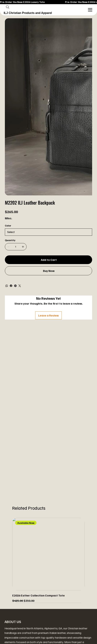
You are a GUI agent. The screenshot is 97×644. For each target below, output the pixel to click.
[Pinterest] (15, 286)
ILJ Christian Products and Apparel (28, 13)
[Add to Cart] (48, 260)
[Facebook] (11, 286)
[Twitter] (20, 286)
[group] (48, 560)
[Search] (8, 7)
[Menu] (90, 10)
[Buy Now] (48, 271)
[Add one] (23, 247)
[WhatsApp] (7, 286)
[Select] (48, 232)
